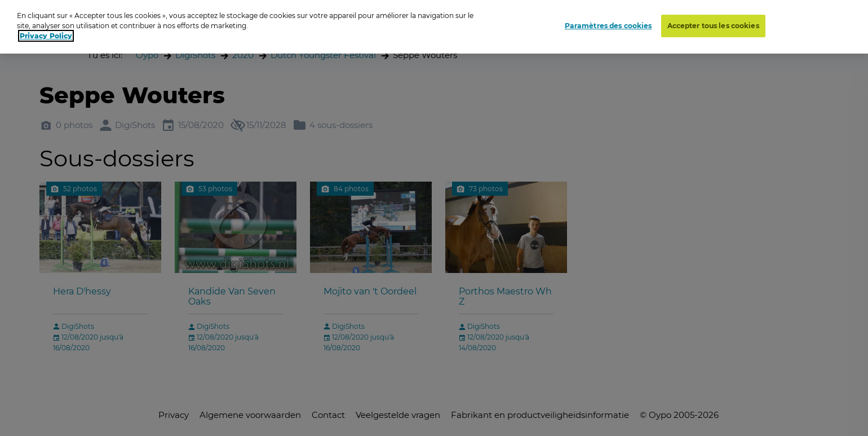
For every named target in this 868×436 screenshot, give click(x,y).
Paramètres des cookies (608, 23)
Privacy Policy (46, 34)
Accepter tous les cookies (713, 23)
